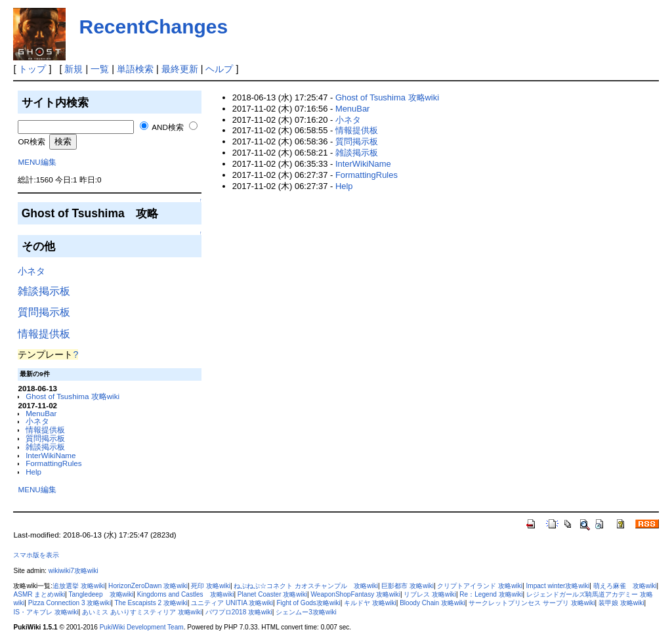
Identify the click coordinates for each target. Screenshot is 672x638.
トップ (32, 69)
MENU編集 (37, 162)
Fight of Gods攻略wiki (308, 603)
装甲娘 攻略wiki (621, 603)
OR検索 (31, 141)
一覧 (100, 69)
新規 (73, 69)
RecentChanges (153, 27)
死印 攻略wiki (211, 586)
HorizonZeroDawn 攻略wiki (148, 586)
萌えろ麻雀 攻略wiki (625, 586)
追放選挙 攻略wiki (79, 586)
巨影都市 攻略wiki (408, 586)
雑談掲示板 (44, 291)
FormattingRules (54, 463)
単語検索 (135, 69)
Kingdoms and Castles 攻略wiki (186, 594)
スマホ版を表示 (36, 555)
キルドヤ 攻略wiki (370, 603)
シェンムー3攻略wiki (306, 612)
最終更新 (180, 69)
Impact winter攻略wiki (557, 586)
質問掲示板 (44, 312)
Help (33, 472)
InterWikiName (51, 455)
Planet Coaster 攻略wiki (272, 594)
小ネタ (31, 271)
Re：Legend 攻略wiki (491, 594)
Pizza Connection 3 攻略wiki (70, 603)
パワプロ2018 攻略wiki (239, 612)
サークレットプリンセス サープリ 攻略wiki (532, 603)
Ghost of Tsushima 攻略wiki (73, 396)
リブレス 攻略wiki (430, 594)
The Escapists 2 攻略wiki (151, 603)
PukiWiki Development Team (142, 627)
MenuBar (41, 413)
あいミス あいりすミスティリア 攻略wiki (142, 612)
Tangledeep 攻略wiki (101, 594)
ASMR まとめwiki (39, 594)
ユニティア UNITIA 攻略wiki (232, 603)
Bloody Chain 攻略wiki (432, 603)
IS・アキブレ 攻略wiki (46, 612)
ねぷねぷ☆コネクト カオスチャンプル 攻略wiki (306, 586)
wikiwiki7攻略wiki (73, 571)
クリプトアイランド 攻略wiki (480, 586)
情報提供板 (44, 334)
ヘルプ (219, 69)
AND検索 (168, 127)
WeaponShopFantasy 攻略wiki (356, 594)
